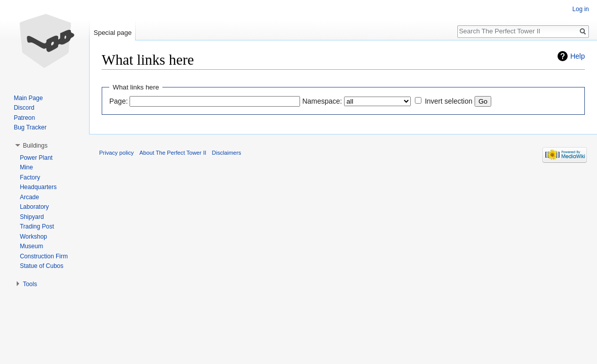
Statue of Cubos (41, 266)
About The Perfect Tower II (173, 153)
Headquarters (38, 187)
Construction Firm (44, 256)
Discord (24, 108)
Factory (30, 177)
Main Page (28, 98)
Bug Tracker (30, 127)
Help (578, 56)
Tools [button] (30, 284)
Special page (113, 33)
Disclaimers (227, 153)
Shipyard (32, 217)
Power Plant (36, 158)
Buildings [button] (35, 146)
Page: (119, 101)
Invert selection (449, 101)
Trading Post (37, 226)
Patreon (24, 118)
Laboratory (34, 207)
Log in (581, 9)
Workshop (33, 237)
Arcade (29, 197)
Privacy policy (116, 153)
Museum (31, 246)
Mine (26, 167)
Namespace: (322, 101)
